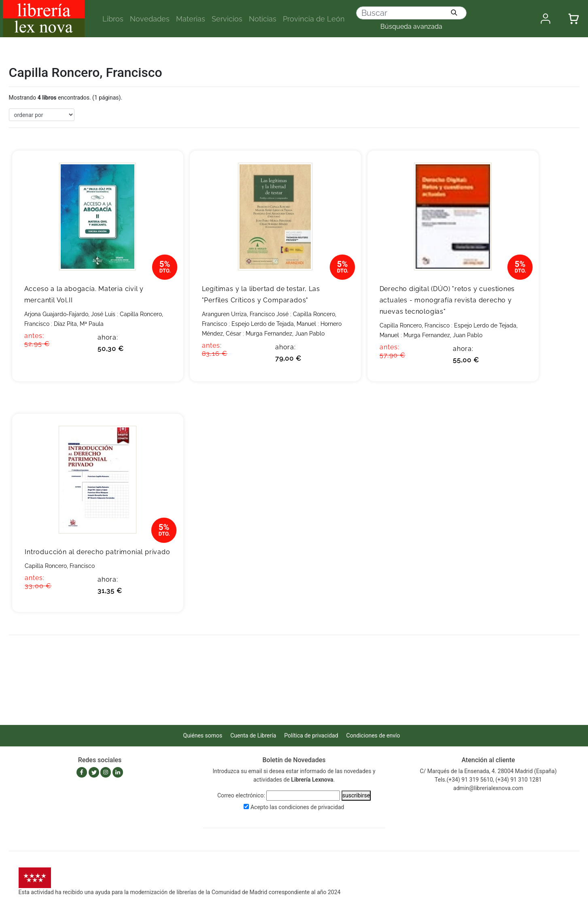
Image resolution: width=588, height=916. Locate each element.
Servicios (227, 19)
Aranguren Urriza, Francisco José (245, 314)
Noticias (263, 19)
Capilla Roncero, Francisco (415, 325)
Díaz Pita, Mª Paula (79, 324)
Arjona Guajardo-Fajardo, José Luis (70, 314)
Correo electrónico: (241, 795)
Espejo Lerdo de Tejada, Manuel (274, 324)
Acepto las (297, 807)
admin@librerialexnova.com (488, 788)
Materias (191, 19)
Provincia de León (314, 19)
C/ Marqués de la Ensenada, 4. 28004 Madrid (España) (488, 771)
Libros (113, 19)
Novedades (150, 19)
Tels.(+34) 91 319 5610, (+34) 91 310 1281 (488, 780)
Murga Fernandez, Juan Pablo (285, 334)
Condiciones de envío (373, 735)
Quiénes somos (203, 735)
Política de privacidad (311, 735)
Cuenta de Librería (253, 735)
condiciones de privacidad (311, 807)
